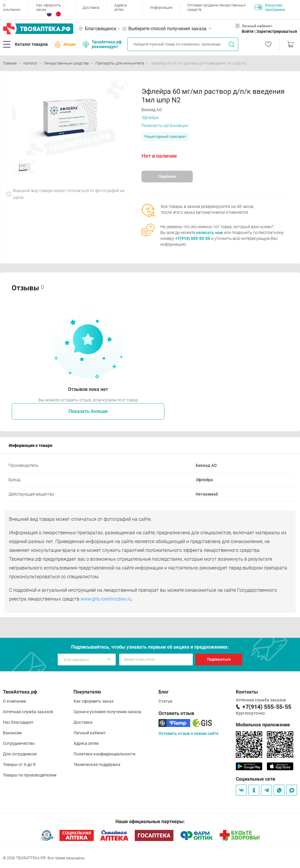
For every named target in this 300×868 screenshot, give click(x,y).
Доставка (91, 7)
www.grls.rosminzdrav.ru (106, 599)
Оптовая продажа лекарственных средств (217, 7)
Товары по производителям (30, 775)
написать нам (209, 233)
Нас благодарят (18, 722)
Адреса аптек (121, 7)
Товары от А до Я (19, 764)
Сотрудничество (19, 743)
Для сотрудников (20, 754)
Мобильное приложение (263, 725)
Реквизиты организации (165, 126)
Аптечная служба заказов (28, 712)
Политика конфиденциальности (104, 754)
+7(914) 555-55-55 (193, 238)
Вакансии (12, 733)
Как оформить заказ (48, 7)
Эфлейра (150, 118)
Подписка (167, 176)
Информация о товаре (31, 445)
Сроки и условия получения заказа (107, 712)
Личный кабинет (90, 733)
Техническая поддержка (97, 764)
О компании (12, 7)
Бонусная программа (270, 7)
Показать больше (88, 411)
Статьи (165, 701)
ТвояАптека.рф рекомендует (102, 44)
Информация (161, 7)
